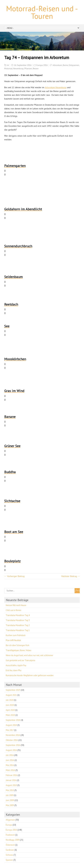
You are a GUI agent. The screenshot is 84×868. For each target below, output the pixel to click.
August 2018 (11, 725)
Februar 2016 (12, 775)
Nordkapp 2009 (13, 840)
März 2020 (10, 715)
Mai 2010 (10, 790)
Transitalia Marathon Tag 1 (18, 630)
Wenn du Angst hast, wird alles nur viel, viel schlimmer (29, 655)
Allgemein (10, 820)
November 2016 (13, 735)
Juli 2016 (10, 755)
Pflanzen (28, 69)
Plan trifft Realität (13, 640)
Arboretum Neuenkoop (56, 87)
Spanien (9, 860)
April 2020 (10, 710)
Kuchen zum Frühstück (16, 635)
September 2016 (13, 745)
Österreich (10, 845)
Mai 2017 (10, 730)
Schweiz (9, 855)
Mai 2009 (10, 805)
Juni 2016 (10, 760)
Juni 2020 (10, 705)
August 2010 (11, 785)
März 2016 (10, 770)
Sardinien (10, 850)
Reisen (36, 69)
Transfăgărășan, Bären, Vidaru (19, 650)
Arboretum (57, 65)
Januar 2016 (11, 780)
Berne (65, 65)
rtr (8, 65)
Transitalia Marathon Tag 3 (18, 620)
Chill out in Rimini (14, 610)
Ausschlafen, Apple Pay (16, 665)
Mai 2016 (10, 765)
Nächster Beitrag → (71, 576)
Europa (9, 825)
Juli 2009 (10, 795)
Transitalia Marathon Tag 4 (18, 615)
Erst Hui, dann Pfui (14, 670)
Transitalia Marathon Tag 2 (18, 625)
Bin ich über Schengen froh (18, 645)
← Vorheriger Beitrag (14, 576)
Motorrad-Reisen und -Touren (42, 12)
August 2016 (11, 750)
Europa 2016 (42, 65)
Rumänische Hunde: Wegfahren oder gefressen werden (30, 675)
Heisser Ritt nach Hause (16, 605)
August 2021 (11, 695)
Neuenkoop (18, 69)
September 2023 (13, 690)
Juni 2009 (10, 800)
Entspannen (74, 65)
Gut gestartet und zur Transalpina (20, 660)
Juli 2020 (10, 700)
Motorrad (8, 69)
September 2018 (13, 720)
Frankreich (10, 835)
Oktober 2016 (12, 740)
